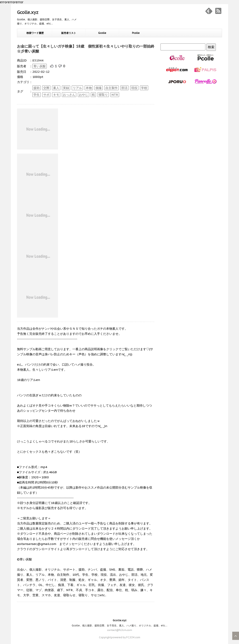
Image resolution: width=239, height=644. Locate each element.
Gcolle (102, 33)
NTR (115, 95)
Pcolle (136, 33)
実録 (66, 88)
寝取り (103, 95)
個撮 (99, 88)
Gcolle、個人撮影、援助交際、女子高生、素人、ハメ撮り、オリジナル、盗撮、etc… (119, 625)
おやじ (84, 95)
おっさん (69, 95)
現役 (134, 88)
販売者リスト (69, 33)
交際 (46, 88)
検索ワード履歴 (35, 33)
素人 (56, 88)
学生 (36, 95)
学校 (144, 88)
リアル (77, 88)
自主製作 (112, 88)
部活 (124, 88)
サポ (46, 95)
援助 (36, 88)
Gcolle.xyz (28, 12)
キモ (56, 95)
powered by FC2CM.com (126, 637)
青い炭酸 (40, 66)
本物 (89, 88)
